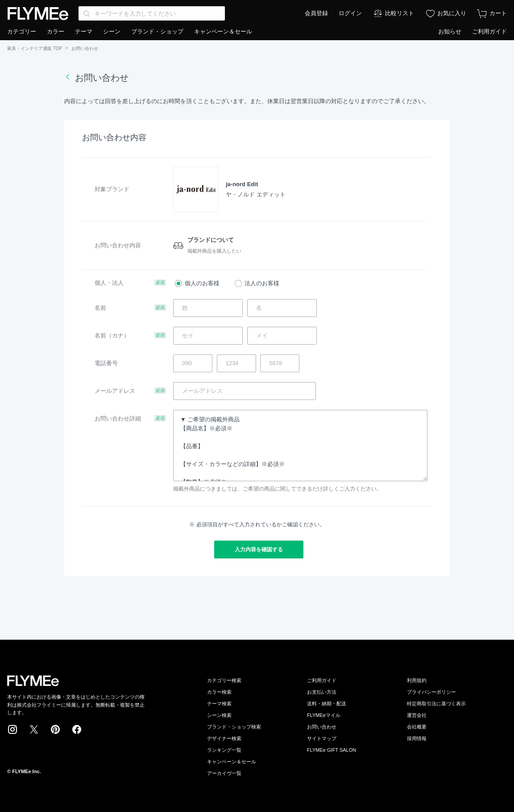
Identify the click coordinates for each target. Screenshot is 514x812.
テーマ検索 (219, 704)
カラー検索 (219, 692)
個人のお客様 (202, 283)
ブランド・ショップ (157, 31)
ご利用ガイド (489, 31)
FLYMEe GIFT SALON (332, 750)
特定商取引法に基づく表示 (436, 704)
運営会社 (417, 715)
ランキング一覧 (224, 750)
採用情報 (417, 738)
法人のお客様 (262, 283)
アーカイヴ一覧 (224, 773)
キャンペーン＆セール (223, 31)
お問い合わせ (322, 727)
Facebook (77, 729)
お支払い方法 (322, 692)
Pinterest (55, 729)
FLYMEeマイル (324, 715)
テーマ (84, 31)
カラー (56, 31)
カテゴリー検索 (224, 680)
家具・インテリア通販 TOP (35, 48)
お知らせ (450, 31)
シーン (112, 31)
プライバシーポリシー (431, 692)
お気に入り (452, 13)
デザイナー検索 (224, 738)
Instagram (12, 729)
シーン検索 (219, 715)
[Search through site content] (152, 13)
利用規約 (417, 680)
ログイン (350, 13)
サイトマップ (322, 738)
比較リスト (400, 13)
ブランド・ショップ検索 (234, 727)
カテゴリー (22, 31)
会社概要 (417, 727)
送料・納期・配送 (327, 704)
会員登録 (316, 13)
